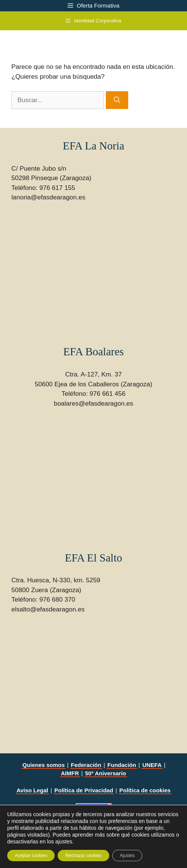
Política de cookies (145, 790)
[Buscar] (117, 100)
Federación (86, 765)
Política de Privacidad (84, 790)
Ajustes (127, 856)
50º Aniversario (105, 773)
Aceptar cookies (31, 856)
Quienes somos (44, 765)
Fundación (122, 765)
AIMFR (70, 773)
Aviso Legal (32, 790)
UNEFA (152, 765)
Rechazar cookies (83, 856)
